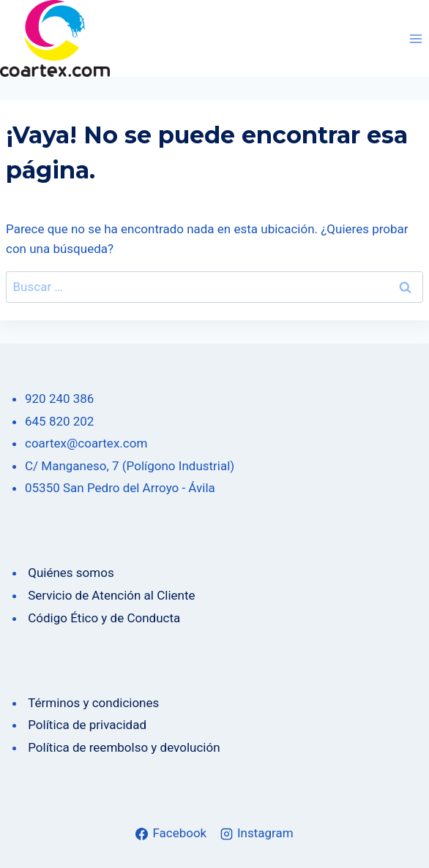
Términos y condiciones (92, 703)
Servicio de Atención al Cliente (111, 595)
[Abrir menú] (415, 38)
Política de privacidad (86, 725)
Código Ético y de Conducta (102, 618)
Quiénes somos (70, 573)
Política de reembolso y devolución (123, 747)
